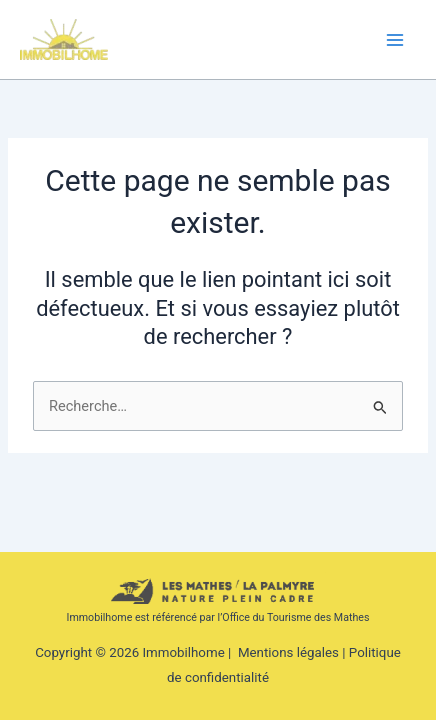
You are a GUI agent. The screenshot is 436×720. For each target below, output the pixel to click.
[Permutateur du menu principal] (395, 40)
